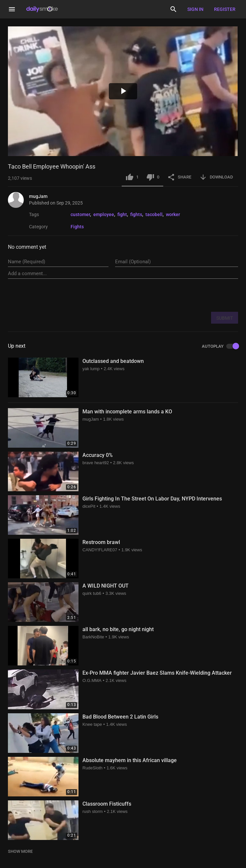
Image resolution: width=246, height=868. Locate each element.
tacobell (154, 214)
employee (104, 214)
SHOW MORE (20, 851)
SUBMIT (225, 318)
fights (136, 214)
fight (122, 214)
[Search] (173, 9)
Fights (77, 227)
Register (225, 9)
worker (173, 214)
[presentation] (188, 295)
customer (80, 214)
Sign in (195, 9)
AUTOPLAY (220, 346)
